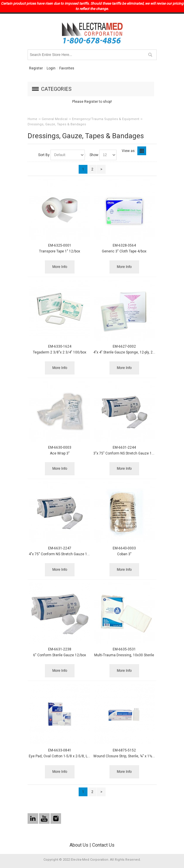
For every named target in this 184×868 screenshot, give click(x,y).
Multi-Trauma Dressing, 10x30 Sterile (124, 655)
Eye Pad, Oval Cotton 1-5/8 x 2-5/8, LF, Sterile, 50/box (71, 756)
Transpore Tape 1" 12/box (60, 251)
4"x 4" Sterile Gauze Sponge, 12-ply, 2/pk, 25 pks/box (135, 352)
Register (36, 68)
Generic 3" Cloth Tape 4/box (124, 251)
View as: (129, 151)
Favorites (67, 68)
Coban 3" (124, 554)
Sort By (44, 155)
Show (94, 155)
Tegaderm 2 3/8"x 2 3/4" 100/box (60, 352)
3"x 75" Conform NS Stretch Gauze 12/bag (127, 453)
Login (51, 68)
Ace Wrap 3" (60, 453)
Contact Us (103, 845)
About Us (79, 845)
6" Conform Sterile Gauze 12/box (60, 655)
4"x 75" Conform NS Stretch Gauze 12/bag (63, 554)
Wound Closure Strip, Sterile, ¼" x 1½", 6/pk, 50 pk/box (136, 756)
